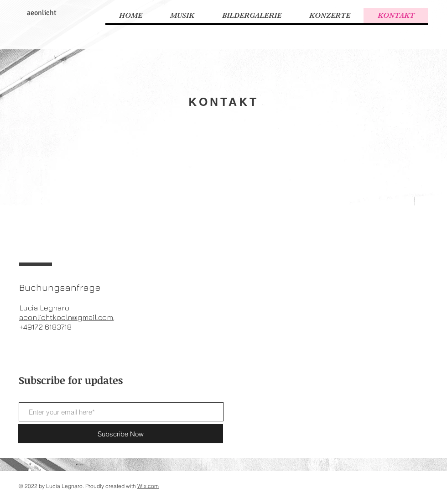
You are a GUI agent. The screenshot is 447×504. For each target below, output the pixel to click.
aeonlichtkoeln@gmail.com (66, 317)
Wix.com (148, 486)
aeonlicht (42, 13)
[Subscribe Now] (121, 434)
